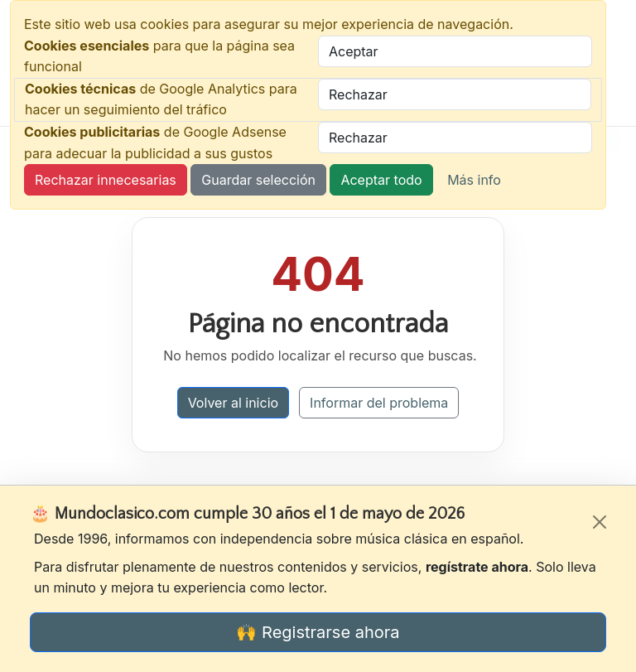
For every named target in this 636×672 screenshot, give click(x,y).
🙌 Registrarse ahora (318, 632)
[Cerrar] (600, 522)
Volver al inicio (233, 403)
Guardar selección (258, 180)
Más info (474, 180)
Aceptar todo (381, 180)
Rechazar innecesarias (106, 180)
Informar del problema (379, 403)
